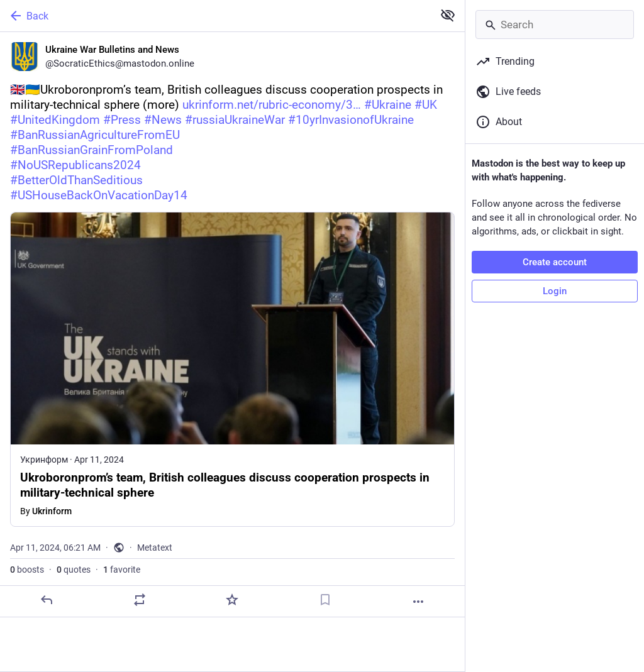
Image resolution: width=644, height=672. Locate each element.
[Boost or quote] (140, 600)
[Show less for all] (448, 15)
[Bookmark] (325, 600)
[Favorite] (232, 600)
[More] (418, 602)
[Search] (555, 25)
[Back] (215, 16)
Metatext (155, 548)
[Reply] (47, 600)
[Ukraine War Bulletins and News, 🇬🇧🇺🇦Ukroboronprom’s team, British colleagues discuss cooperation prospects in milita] (232, 325)
